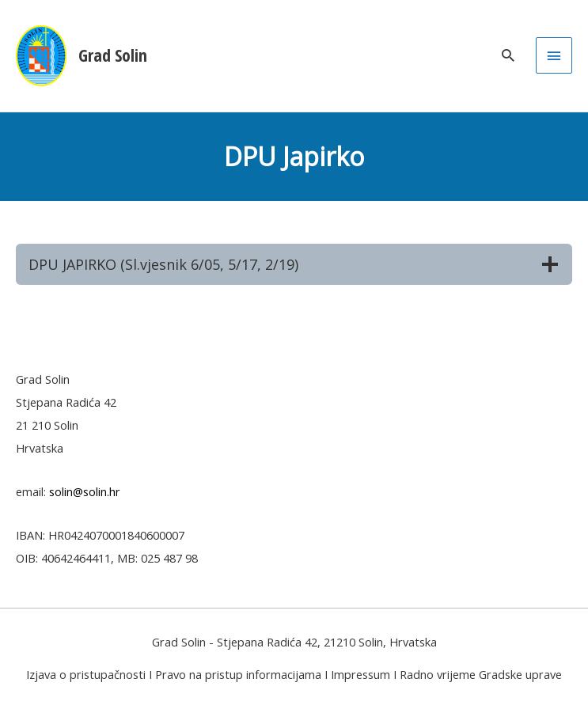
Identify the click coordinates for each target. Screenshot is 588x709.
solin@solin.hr (85, 491)
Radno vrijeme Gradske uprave (481, 674)
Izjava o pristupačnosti (86, 674)
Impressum (360, 674)
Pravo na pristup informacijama (238, 674)
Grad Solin (113, 55)
